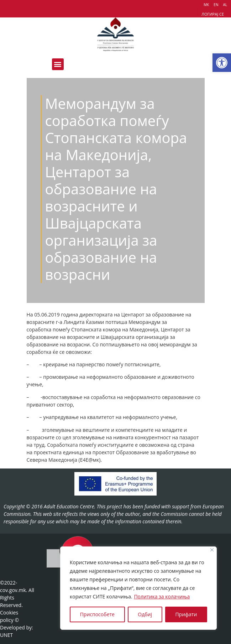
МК (206, 5)
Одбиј (145, 614)
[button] (222, 63)
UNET (6, 635)
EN (216, 5)
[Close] (212, 550)
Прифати (186, 614)
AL (225, 5)
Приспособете (97, 614)
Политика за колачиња (162, 596)
